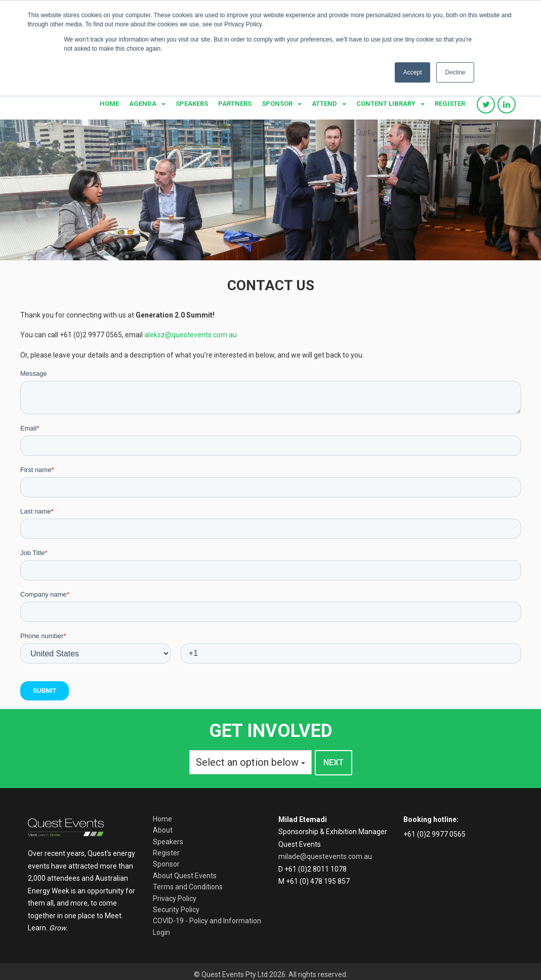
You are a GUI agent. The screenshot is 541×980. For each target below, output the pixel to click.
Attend (324, 104)
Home (109, 104)
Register (450, 104)
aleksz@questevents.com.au (191, 335)
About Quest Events (185, 876)
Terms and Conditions (188, 887)
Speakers (192, 104)
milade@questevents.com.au (325, 856)
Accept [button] (413, 72)
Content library (386, 104)
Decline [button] (455, 72)
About (163, 830)
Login (161, 932)
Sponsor (277, 104)
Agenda (143, 104)
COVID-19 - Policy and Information (207, 921)
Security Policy (176, 910)
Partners (235, 104)
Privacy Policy (175, 898)
